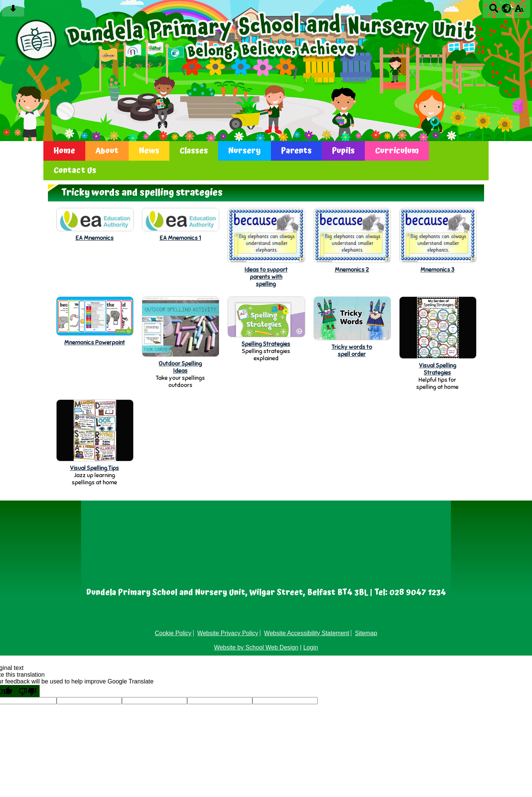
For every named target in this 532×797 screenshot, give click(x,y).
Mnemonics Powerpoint (95, 342)
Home (64, 151)
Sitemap (366, 633)
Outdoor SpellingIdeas (180, 367)
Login (311, 647)
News (149, 151)
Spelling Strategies (266, 344)
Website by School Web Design (256, 647)
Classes (194, 151)
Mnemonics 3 (437, 270)
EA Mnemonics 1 (180, 238)
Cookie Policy (173, 633)
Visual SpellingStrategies (437, 369)
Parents (296, 151)
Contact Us (75, 170)
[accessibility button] (519, 11)
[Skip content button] (13, 11)
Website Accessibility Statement (307, 633)
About (107, 151)
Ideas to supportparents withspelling (266, 277)
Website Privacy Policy (228, 633)
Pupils (343, 151)
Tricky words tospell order (352, 350)
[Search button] (494, 11)
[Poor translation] (28, 691)
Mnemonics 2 (352, 270)
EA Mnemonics (95, 238)
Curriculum (397, 151)
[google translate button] (507, 8)
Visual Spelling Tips (94, 468)
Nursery (244, 151)
